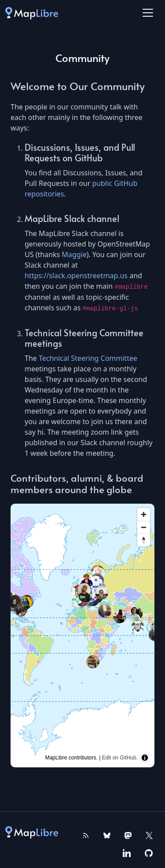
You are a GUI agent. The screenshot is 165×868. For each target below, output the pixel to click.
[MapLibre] (32, 13)
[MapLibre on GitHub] (149, 852)
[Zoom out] (144, 527)
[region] (82, 636)
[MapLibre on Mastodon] (128, 835)
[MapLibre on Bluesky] (107, 835)
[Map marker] (138, 627)
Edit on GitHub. (120, 758)
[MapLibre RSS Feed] (86, 835)
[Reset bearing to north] (144, 540)
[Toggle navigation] (148, 13)
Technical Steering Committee (88, 358)
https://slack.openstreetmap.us (76, 276)
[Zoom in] (144, 514)
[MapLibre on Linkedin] (127, 852)
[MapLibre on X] (149, 835)
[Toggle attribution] (145, 758)
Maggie (74, 254)
